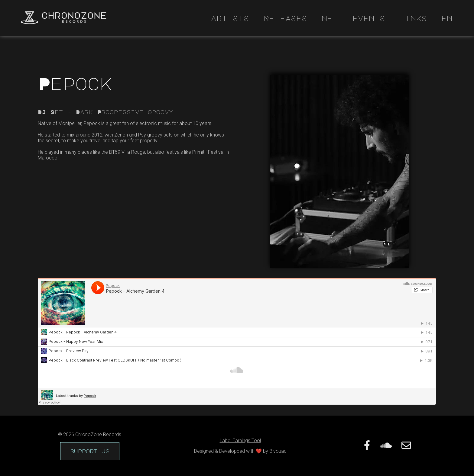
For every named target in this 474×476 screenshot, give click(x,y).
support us (90, 451)
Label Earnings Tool (240, 441)
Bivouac (278, 451)
